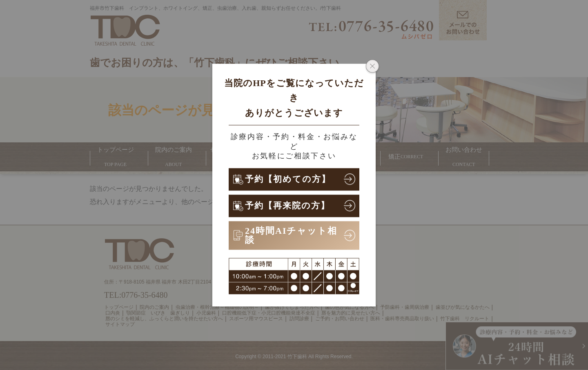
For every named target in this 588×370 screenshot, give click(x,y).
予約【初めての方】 (290, 179)
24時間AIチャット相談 (291, 235)
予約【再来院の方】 (289, 205)
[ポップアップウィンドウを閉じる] (372, 67)
